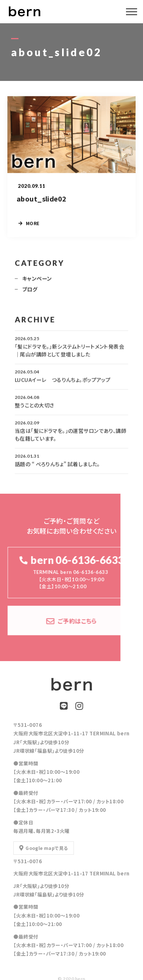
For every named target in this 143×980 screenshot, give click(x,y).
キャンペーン (37, 282)
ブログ (30, 292)
